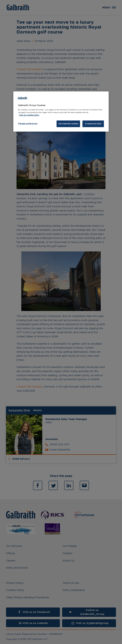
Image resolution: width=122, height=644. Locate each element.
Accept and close (93, 124)
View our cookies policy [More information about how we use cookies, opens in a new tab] (29, 115)
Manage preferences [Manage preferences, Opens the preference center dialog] (28, 123)
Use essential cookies (68, 124)
